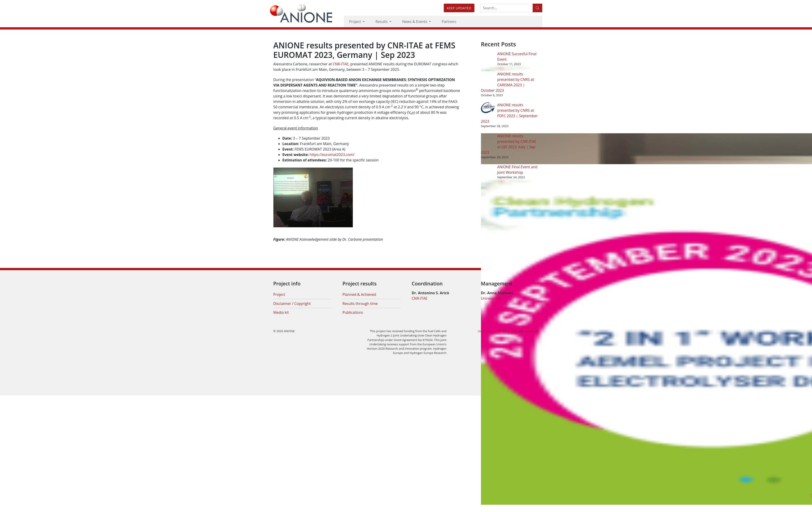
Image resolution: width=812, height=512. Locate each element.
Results (382, 22)
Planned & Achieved (359, 294)
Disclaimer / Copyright (292, 304)
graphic (513, 331)
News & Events (415, 22)
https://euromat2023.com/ (332, 155)
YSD (499, 331)
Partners (449, 22)
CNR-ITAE (340, 64)
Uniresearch (491, 298)
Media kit (281, 312)
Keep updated (459, 8)
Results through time (360, 304)
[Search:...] (506, 8)
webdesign (531, 331)
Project (356, 22)
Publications (353, 312)
